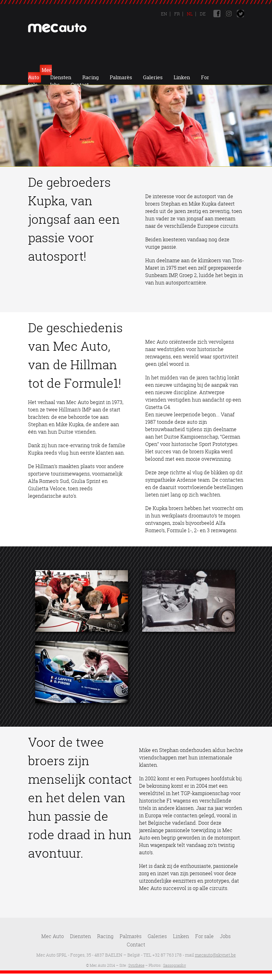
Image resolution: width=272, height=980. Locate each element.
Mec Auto (58, 70)
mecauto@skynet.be (215, 955)
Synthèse (136, 965)
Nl (189, 14)
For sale (204, 936)
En (164, 14)
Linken (212, 70)
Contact (154, 77)
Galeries (183, 70)
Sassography (175, 965)
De (202, 14)
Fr (177, 14)
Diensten (91, 70)
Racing (120, 70)
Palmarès (151, 70)
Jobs (128, 77)
